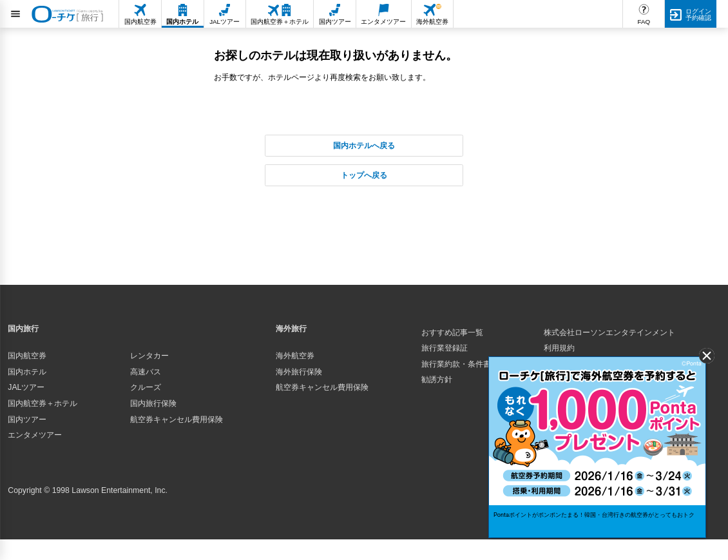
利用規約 (559, 348)
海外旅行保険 (299, 372)
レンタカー (149, 356)
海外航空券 (295, 356)
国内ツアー (27, 420)
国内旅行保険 (153, 403)
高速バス (146, 372)
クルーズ (146, 387)
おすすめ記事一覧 (452, 333)
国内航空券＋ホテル (43, 403)
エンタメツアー (35, 435)
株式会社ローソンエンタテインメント (609, 333)
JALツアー (26, 387)
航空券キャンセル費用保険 (177, 420)
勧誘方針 (437, 380)
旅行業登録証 (445, 348)
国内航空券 (27, 356)
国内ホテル (27, 372)
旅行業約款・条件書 (456, 364)
